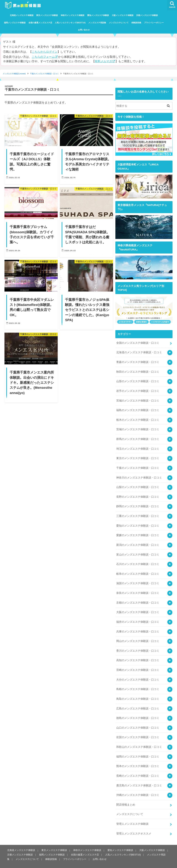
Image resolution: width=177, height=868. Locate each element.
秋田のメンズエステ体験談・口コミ (138, 371)
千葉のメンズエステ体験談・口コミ (45, 74)
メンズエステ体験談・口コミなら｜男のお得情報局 (52, 862)
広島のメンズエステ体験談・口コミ (138, 703)
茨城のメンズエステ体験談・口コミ (138, 428)
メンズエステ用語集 (97, 23)
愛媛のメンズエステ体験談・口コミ (138, 532)
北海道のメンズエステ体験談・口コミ (139, 352)
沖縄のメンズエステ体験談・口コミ (138, 788)
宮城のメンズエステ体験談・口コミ (138, 399)
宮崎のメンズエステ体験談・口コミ (138, 665)
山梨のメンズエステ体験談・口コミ (138, 485)
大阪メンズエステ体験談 (123, 15)
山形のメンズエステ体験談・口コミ (138, 380)
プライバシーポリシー (154, 23)
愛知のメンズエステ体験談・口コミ (138, 523)
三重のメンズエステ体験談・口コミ (138, 513)
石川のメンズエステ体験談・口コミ (138, 561)
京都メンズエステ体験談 (147, 15)
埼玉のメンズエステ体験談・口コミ (138, 447)
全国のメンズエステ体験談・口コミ (138, 342)
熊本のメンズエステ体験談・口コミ (138, 760)
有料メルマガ (103, 61)
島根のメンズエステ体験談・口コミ (138, 684)
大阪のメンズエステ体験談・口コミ (138, 608)
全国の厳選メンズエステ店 (40, 23)
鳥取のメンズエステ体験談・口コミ (138, 693)
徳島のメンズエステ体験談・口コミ (138, 712)
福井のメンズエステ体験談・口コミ (138, 618)
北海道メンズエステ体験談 (22, 15)
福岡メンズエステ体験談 (15, 23)
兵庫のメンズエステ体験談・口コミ (138, 627)
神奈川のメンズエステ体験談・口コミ (139, 475)
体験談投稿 (136, 23)
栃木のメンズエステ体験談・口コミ (138, 418)
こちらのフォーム (43, 57)
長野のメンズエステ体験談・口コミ (138, 494)
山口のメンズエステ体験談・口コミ (138, 722)
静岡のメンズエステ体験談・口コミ (138, 504)
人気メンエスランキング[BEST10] (70, 23)
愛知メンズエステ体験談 (98, 15)
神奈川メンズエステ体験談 (73, 15)
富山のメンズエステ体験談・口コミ (138, 551)
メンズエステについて (119, 23)
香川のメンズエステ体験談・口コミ (138, 646)
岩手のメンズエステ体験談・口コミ (138, 390)
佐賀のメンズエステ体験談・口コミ (138, 731)
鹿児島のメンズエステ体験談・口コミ (139, 779)
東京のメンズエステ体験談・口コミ (138, 456)
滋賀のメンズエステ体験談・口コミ (138, 580)
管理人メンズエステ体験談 (132, 817)
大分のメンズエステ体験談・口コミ (138, 675)
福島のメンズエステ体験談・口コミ (138, 409)
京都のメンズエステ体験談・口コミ (138, 599)
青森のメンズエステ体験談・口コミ (138, 361)
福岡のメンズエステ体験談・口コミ (138, 750)
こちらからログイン (45, 52)
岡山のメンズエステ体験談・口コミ (138, 637)
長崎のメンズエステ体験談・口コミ (138, 770)
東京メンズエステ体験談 (47, 15)
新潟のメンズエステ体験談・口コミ (138, 542)
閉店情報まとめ (126, 798)
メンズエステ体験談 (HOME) (14, 74)
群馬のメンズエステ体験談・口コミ (138, 437)
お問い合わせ (84, 30)
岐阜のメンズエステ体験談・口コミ (138, 570)
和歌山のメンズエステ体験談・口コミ (139, 741)
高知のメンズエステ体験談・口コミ (138, 656)
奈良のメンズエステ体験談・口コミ (138, 589)
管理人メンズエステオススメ (134, 826)
